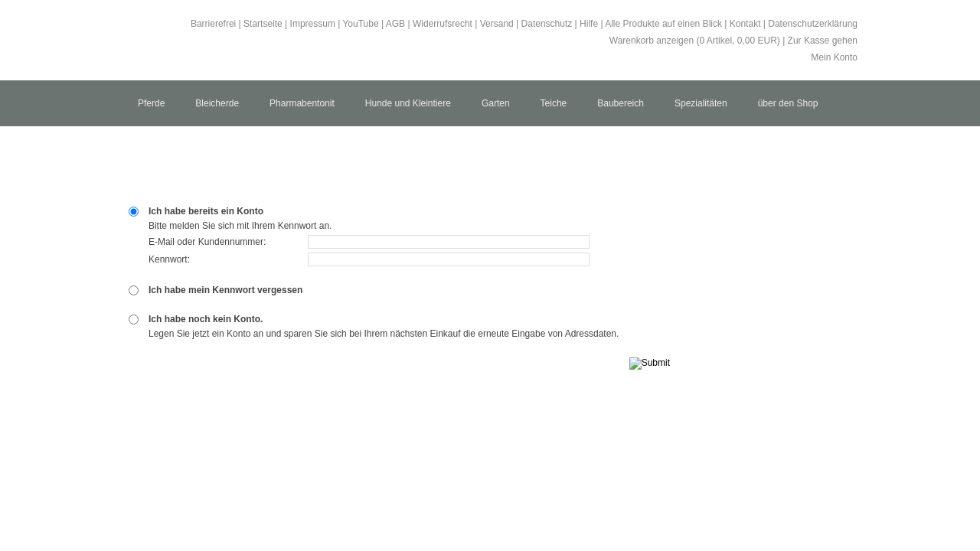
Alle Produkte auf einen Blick (663, 24)
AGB (395, 24)
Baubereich (621, 103)
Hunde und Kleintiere (408, 103)
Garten (496, 103)
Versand (497, 24)
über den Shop (788, 103)
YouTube (360, 24)
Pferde (151, 103)
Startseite (263, 24)
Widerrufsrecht (443, 24)
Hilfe (589, 24)
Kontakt (745, 24)
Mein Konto (834, 57)
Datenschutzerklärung (813, 24)
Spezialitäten (701, 103)
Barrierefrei (213, 24)
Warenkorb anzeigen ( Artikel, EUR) (695, 41)
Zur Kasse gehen (823, 41)
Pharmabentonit (302, 103)
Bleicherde (217, 103)
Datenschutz (547, 24)
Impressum (313, 24)
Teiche (554, 103)
